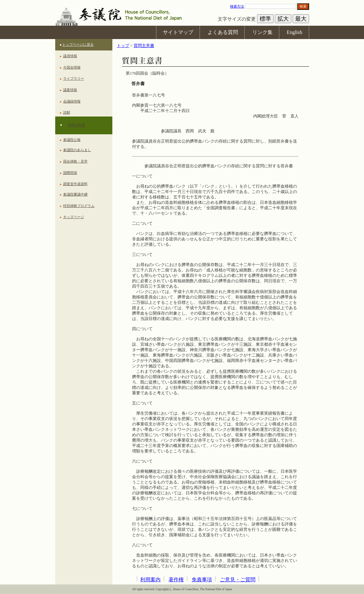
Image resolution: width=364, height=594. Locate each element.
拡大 (283, 19)
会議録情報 (72, 101)
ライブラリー (74, 78)
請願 (67, 112)
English (295, 32)
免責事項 (202, 580)
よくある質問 (223, 32)
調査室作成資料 (75, 184)
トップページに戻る (78, 44)
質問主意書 (76, 125)
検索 (303, 6)
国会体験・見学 (75, 161)
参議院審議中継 (75, 194)
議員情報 (70, 56)
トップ (123, 46)
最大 (301, 19)
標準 (265, 19)
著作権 (176, 580)
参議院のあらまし (77, 150)
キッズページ (74, 217)
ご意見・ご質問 (238, 580)
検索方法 (237, 6)
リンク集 (262, 32)
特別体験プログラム (79, 206)
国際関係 (70, 173)
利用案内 (150, 580)
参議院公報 (72, 140)
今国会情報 (72, 67)
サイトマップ (178, 32)
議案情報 (70, 90)
